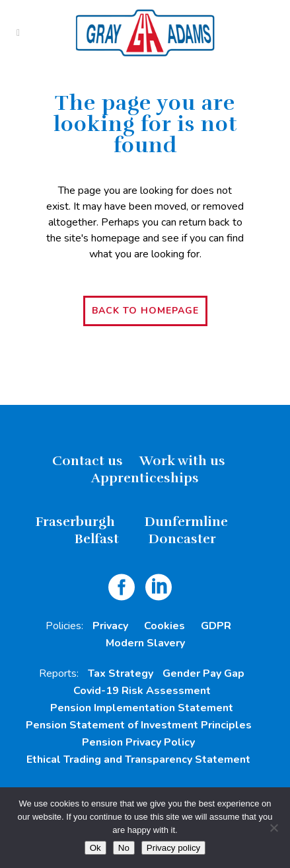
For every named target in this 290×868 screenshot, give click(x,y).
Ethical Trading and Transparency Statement (138, 759)
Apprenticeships (145, 478)
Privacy (110, 626)
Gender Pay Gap (203, 673)
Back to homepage (145, 311)
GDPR (216, 626)
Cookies (164, 626)
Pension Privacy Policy (138, 742)
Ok (95, 848)
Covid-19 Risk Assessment (142, 691)
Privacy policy (173, 848)
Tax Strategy (121, 673)
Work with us (182, 461)
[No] (273, 828)
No (124, 848)
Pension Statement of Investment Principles (139, 725)
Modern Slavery (145, 643)
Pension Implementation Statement (142, 708)
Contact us (88, 461)
